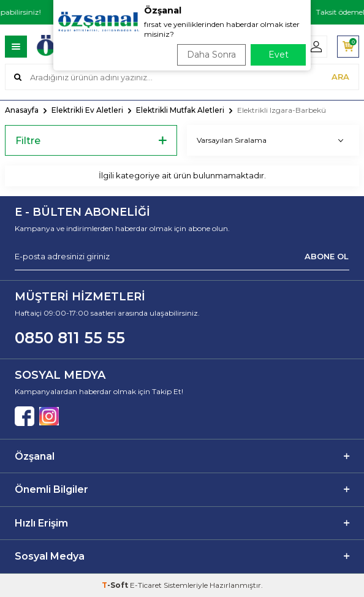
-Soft (116, 585)
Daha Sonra (211, 55)
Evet (279, 55)
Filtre (91, 141)
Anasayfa (22, 110)
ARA (340, 77)
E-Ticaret (146, 585)
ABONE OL (327, 256)
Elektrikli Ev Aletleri (87, 110)
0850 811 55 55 (70, 338)
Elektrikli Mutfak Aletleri (180, 110)
